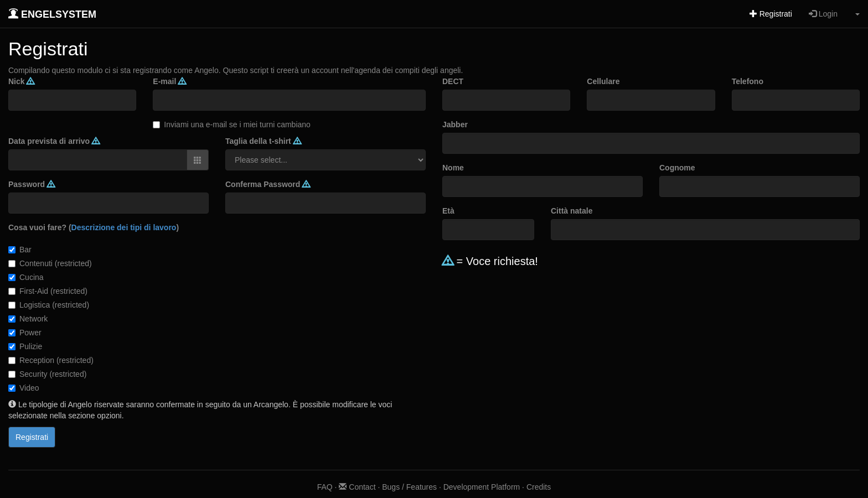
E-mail (169, 81)
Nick (21, 81)
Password (32, 184)
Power (25, 333)
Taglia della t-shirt (263, 141)
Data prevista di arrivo (54, 141)
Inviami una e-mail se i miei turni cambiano (232, 124)
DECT (453, 81)
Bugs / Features (409, 487)
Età (448, 211)
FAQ (325, 487)
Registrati (771, 14)
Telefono (748, 81)
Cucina (26, 277)
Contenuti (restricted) (50, 263)
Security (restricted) (47, 374)
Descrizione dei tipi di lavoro (124, 227)
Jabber (455, 124)
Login (823, 14)
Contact (357, 487)
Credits (539, 487)
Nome (453, 168)
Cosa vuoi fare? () (94, 227)
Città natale (572, 211)
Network (28, 319)
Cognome (677, 168)
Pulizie (25, 346)
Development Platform (482, 487)
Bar (20, 250)
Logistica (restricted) (49, 305)
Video (24, 388)
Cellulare (603, 81)
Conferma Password (268, 184)
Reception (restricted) (51, 360)
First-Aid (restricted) (48, 291)
